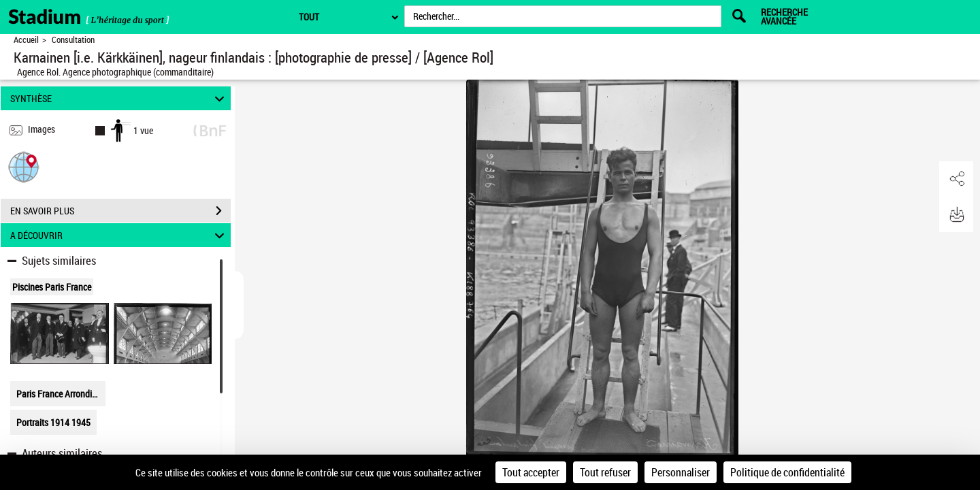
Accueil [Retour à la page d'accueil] (26, 40)
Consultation (73, 40)
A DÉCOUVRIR (119, 235)
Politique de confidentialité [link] (787, 472)
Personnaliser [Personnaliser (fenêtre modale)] (681, 472)
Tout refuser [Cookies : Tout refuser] (605, 472)
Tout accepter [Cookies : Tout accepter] (531, 472)
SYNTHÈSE (119, 98)
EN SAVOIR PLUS (120, 211)
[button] (24, 166)
